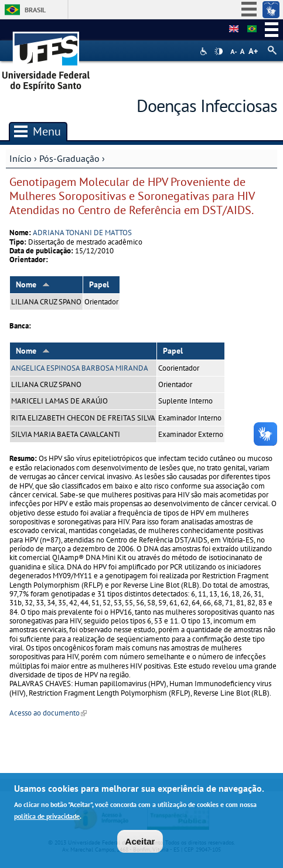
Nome (33, 284)
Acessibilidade (205, 51)
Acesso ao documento (48, 713)
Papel (99, 284)
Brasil (35, 10)
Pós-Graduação (69, 158)
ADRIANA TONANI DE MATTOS (82, 233)
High (219, 52)
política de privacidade (47, 818)
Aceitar (140, 844)
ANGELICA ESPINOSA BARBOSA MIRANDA (80, 368)
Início (21, 158)
